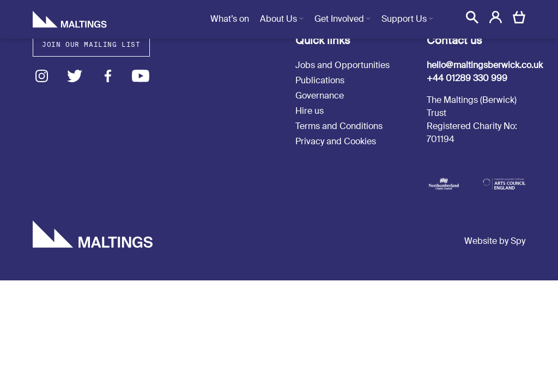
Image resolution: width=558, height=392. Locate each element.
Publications (320, 80)
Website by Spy (495, 241)
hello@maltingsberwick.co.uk (485, 65)
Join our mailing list (91, 44)
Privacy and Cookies (336, 141)
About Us (278, 19)
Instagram (42, 76)
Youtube (141, 76)
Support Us (404, 19)
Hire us (310, 111)
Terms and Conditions (339, 126)
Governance (320, 96)
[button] (472, 17)
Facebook (108, 76)
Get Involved (339, 19)
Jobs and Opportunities (342, 65)
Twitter (75, 76)
